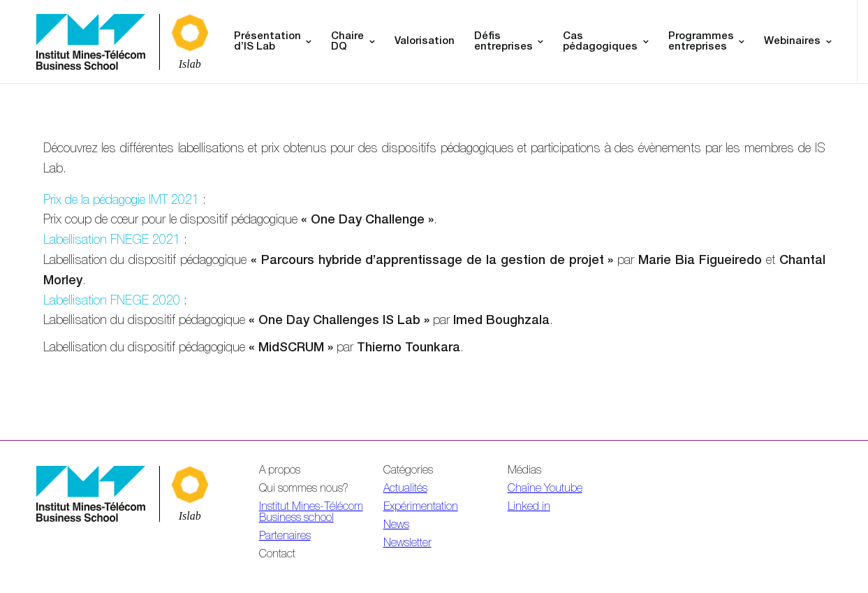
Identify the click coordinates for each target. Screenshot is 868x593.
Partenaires (285, 537)
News (396, 526)
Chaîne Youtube (545, 490)
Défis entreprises (503, 42)
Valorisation (425, 42)
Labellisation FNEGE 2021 (112, 241)
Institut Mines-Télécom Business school (311, 513)
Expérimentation (421, 508)
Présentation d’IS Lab (267, 42)
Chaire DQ (347, 42)
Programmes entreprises (701, 42)
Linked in (529, 508)
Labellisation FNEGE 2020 (112, 302)
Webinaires (792, 42)
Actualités (405, 490)
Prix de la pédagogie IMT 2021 (121, 201)
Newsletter (407, 544)
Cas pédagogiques (600, 42)
